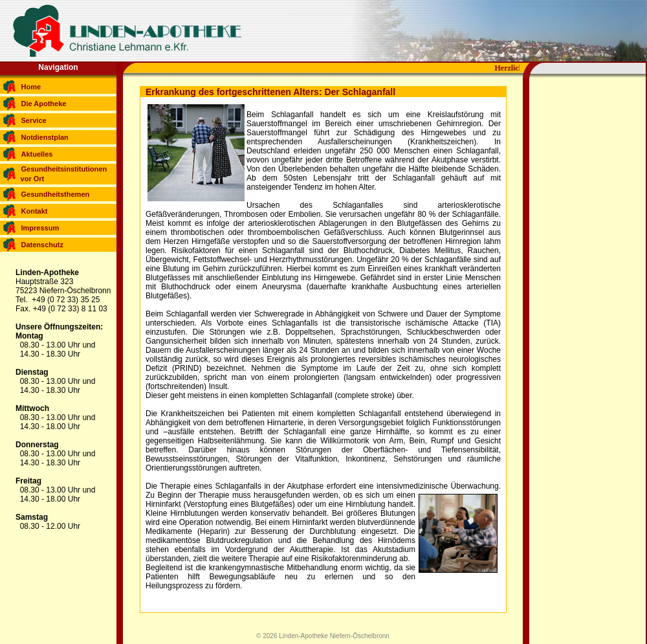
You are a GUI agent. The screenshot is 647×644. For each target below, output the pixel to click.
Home (31, 87)
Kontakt (35, 211)
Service (34, 120)
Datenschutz (42, 245)
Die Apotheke (44, 104)
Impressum (40, 228)
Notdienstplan (45, 137)
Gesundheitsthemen (56, 194)
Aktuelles (37, 154)
